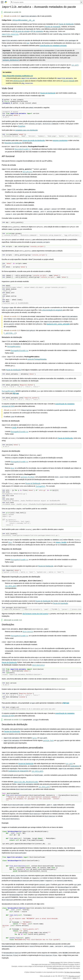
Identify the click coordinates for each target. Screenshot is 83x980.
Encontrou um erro (74, 976)
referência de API (19, 81)
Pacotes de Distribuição (12, 731)
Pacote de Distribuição (66, 24)
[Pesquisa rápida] (45, 2)
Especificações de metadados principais (53, 46)
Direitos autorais (55, 963)
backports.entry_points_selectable (58, 324)
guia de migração (69, 81)
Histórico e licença (58, 968)
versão (14, 428)
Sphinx (75, 978)
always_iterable (61, 542)
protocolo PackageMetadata (37, 359)
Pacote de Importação (60, 603)
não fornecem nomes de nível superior (35, 614)
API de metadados (37, 31)
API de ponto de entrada (21, 31)
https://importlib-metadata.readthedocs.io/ (18, 76)
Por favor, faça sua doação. (72, 972)
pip (28, 43)
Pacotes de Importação (53, 27)
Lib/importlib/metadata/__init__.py (23, 20)
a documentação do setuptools (52, 310)
